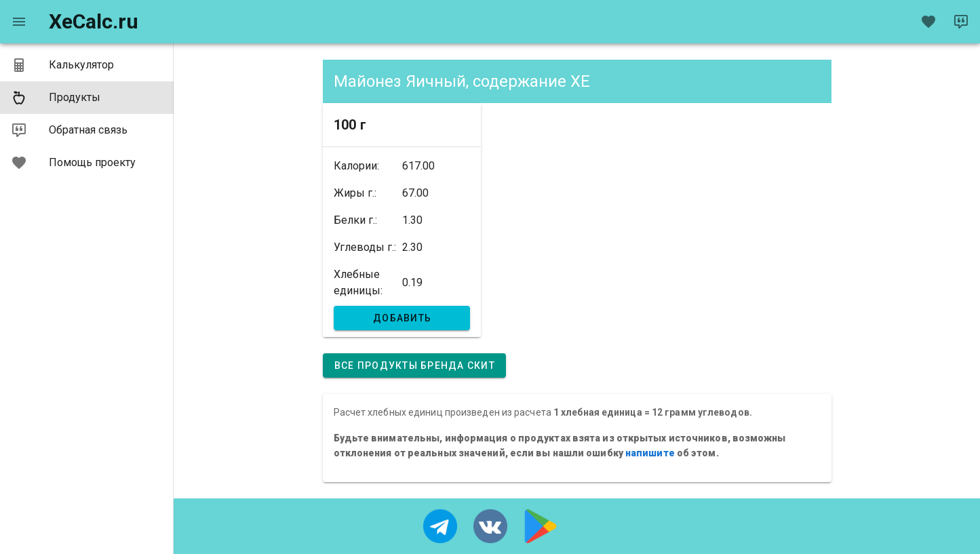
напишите (650, 453)
